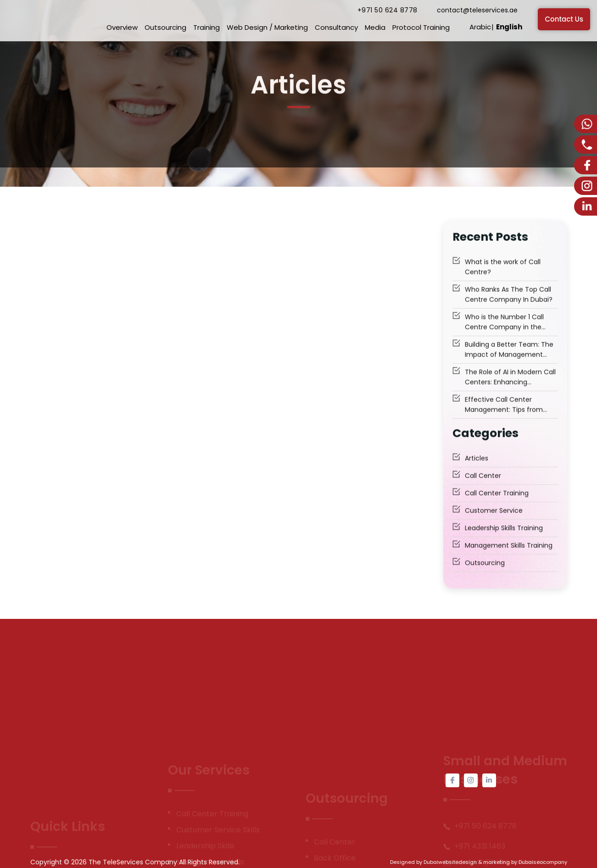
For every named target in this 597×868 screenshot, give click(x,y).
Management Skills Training (509, 556)
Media (375, 27)
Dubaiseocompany (543, 862)
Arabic (480, 27)
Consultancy (336, 27)
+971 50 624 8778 (388, 10)
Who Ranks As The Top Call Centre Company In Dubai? (509, 305)
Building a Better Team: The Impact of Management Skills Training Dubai (509, 360)
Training (206, 27)
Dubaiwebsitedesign (450, 862)
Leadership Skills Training (504, 539)
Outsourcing (165, 27)
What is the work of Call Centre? (503, 278)
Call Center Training (497, 504)
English (509, 27)
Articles (477, 469)
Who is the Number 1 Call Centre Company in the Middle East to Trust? (504, 333)
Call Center (483, 486)
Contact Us (564, 19)
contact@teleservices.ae (477, 10)
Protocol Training (421, 27)
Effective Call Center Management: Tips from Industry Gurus (504, 415)
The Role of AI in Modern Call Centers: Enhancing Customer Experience (510, 388)
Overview (122, 27)
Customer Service (494, 521)
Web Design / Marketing (267, 27)
